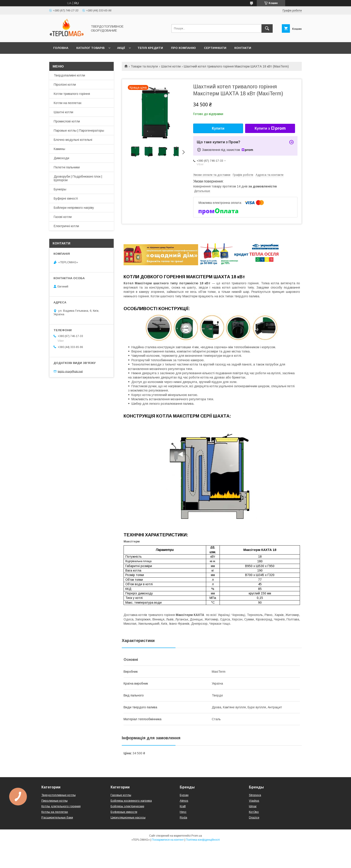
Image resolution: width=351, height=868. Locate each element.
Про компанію (183, 48)
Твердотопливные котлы (59, 795)
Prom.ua (197, 836)
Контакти (243, 48)
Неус (183, 812)
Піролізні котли (65, 85)
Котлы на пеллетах (55, 812)
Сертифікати (215, 48)
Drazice (254, 817)
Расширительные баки (57, 817)
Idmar (253, 806)
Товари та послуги (144, 66)
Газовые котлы (121, 795)
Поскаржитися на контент (168, 840)
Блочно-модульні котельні (73, 140)
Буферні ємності (66, 198)
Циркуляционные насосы (128, 817)
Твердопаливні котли (69, 75)
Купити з (270, 128)
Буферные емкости (124, 812)
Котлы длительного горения (61, 806)
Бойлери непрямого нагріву (74, 208)
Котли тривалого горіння (72, 94)
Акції (121, 48)
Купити (218, 128)
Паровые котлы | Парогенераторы (79, 131)
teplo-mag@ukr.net (70, 371)
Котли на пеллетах (68, 103)
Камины (59, 149)
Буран (184, 795)
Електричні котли (66, 226)
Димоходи (61, 158)
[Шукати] (267, 28)
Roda (183, 817)
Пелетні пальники (67, 167)
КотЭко (254, 812)
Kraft (183, 806)
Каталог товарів (90, 48)
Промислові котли (67, 121)
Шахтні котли (171, 66)
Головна (61, 48)
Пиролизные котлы (55, 801)
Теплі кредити (150, 48)
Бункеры (60, 189)
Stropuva (255, 795)
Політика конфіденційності (203, 840)
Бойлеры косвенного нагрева (131, 801)
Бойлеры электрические (127, 806)
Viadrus (254, 801)
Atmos (184, 801)
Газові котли (63, 217)
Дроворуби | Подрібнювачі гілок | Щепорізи (78, 178)
